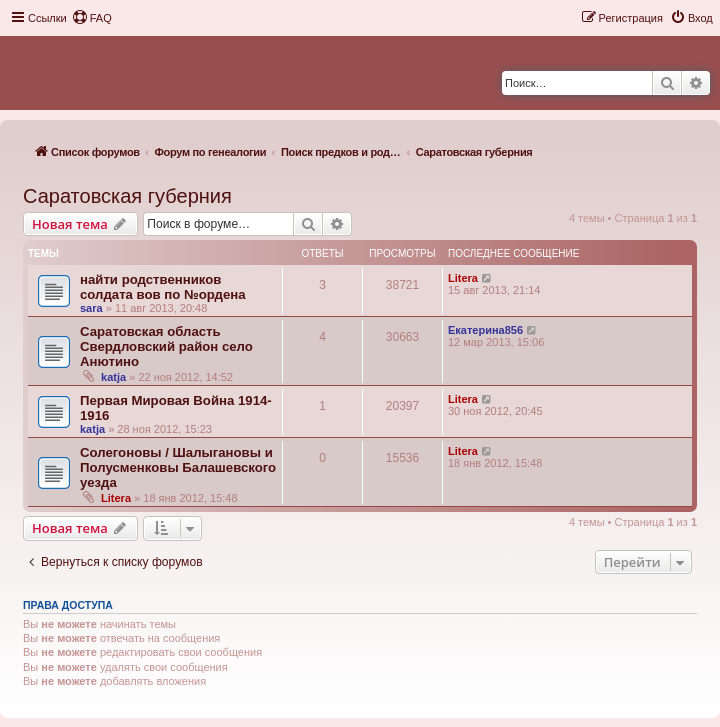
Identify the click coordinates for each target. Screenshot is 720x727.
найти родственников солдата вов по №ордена (163, 287)
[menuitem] (92, 18)
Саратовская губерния (127, 196)
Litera (463, 278)
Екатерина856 (485, 330)
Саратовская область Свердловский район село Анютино (166, 346)
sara (91, 308)
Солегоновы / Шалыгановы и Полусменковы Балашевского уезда (178, 467)
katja (113, 377)
